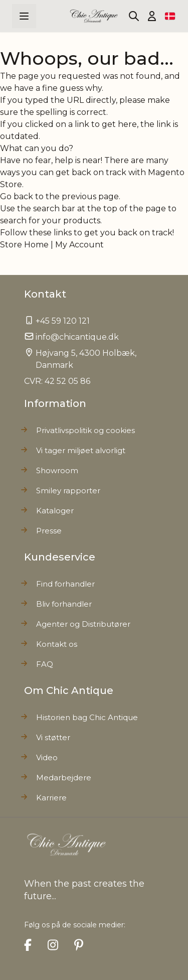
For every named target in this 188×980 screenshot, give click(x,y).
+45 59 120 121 (63, 321)
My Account (79, 245)
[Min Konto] (152, 16)
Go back (17, 196)
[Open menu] (24, 16)
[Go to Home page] (94, 16)
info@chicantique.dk (77, 337)
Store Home (24, 245)
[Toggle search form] (134, 16)
